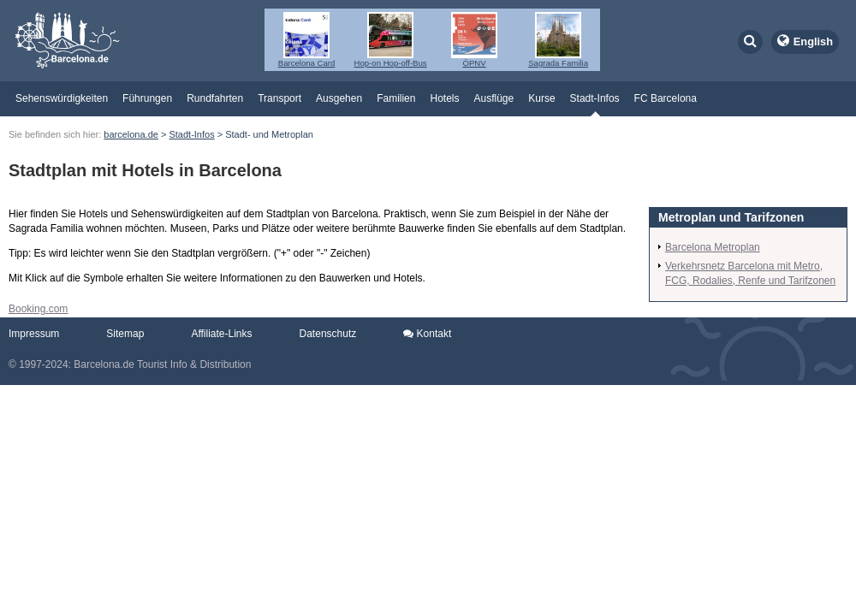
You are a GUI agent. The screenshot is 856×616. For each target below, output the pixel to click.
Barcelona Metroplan (713, 247)
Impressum (34, 334)
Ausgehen (339, 98)
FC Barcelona (666, 98)
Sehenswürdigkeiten (62, 98)
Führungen (147, 98)
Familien (396, 98)
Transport (279, 98)
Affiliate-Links (221, 334)
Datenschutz (328, 334)
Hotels (444, 98)
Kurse (541, 98)
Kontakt (427, 334)
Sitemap (125, 334)
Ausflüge (494, 98)
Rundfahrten (215, 98)
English (813, 41)
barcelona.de (131, 134)
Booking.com (38, 309)
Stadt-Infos (595, 98)
